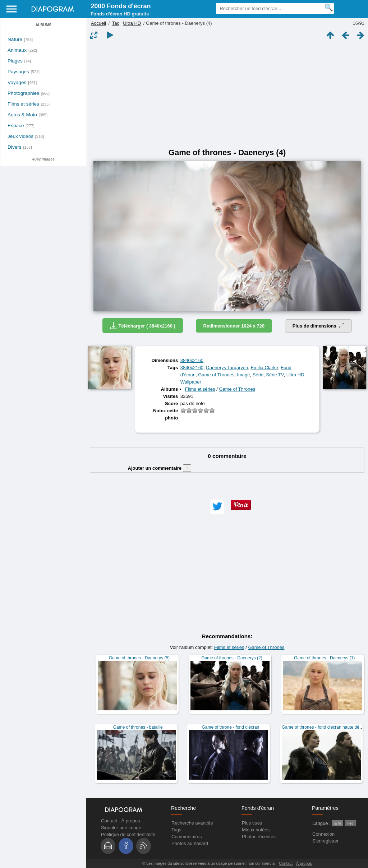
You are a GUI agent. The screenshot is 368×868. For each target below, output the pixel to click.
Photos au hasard (190, 843)
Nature (15, 39)
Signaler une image (121, 828)
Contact (109, 821)
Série (258, 375)
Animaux (17, 50)
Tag (116, 23)
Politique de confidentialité (128, 834)
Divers (15, 147)
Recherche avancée (192, 823)
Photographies (23, 93)
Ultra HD (132, 23)
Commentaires (187, 837)
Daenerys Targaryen (227, 368)
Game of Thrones (216, 375)
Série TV (275, 375)
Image (243, 375)
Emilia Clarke (264, 368)
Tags (176, 830)
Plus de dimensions (319, 326)
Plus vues (252, 823)
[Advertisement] (227, 94)
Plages (15, 61)
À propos (130, 821)
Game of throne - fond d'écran (231, 727)
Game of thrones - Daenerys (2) (232, 658)
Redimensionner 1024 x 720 (234, 326)
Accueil (98, 23)
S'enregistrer (325, 841)
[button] (217, 507)
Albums (43, 25)
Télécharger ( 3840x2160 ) (143, 326)
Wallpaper (191, 382)
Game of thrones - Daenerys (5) (139, 658)
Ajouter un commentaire (160, 468)
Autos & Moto (22, 115)
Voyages (17, 82)
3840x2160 (192, 360)
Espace (16, 126)
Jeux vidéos (20, 136)
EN (337, 823)
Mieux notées (256, 830)
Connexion (323, 834)
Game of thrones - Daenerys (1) (324, 658)
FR (350, 823)
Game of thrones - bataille (138, 727)
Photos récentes (259, 837)
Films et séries (23, 104)
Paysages (18, 72)
